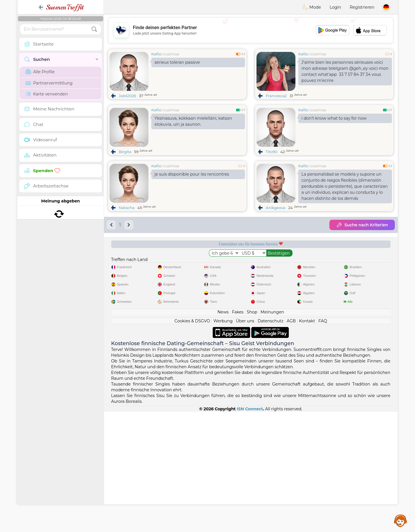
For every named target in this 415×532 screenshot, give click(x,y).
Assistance (401, 520)
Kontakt (307, 441)
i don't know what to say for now (334, 118)
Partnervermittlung (49, 83)
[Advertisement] (251, 30)
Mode (312, 7)
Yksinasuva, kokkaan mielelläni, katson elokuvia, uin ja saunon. (193, 121)
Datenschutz (270, 441)
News (223, 432)
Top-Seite (362, 264)
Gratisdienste (139, 264)
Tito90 (271, 152)
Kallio (156, 54)
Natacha (127, 208)
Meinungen (272, 432)
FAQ (323, 441)
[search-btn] (94, 29)
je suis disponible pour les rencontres (192, 174)
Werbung (223, 441)
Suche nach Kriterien (362, 225)
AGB (291, 441)
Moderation (214, 264)
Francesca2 (276, 96)
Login (335, 7)
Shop (252, 432)
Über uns (245, 441)
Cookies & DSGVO (192, 441)
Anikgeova (276, 208)
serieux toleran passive (177, 62)
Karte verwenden (47, 94)
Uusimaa (171, 54)
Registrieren (362, 7)
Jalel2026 (127, 96)
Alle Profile (40, 72)
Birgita (125, 152)
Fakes (238, 432)
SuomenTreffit (61, 7)
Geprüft (288, 264)
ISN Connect (250, 529)
